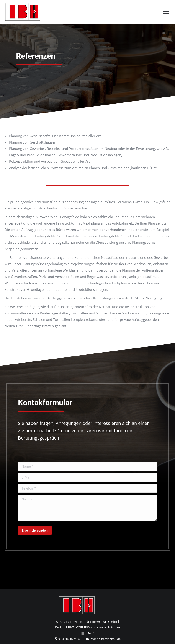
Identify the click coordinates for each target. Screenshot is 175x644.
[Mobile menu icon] (166, 12)
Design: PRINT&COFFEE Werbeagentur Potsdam (87, 627)
